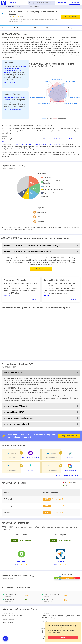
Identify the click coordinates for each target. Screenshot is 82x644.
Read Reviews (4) (58, 499)
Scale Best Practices (11, 98)
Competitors (58, 28)
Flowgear (44, 145)
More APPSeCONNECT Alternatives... (68, 475)
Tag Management (22, 7)
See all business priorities (12, 110)
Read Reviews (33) (26, 540)
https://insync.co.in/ (9, 622)
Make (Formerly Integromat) (23, 145)
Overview (5, 28)
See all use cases (10, 83)
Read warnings (9, 596)
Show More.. (7, 296)
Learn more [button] (56, 633)
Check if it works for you (41, 269)
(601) (22, 17)
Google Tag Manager (54, 145)
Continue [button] (63, 638)
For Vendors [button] (75, 3)
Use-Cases (18, 28)
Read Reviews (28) (58, 506)
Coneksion (37, 145)
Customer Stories (33, 28)
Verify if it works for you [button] (69, 427)
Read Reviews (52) (65, 540)
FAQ (46, 28)
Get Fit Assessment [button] (71, 17)
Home (3, 7)
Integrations (72, 28)
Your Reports (62, 3)
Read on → (35, 299)
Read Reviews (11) (58, 513)
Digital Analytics (11, 7)
